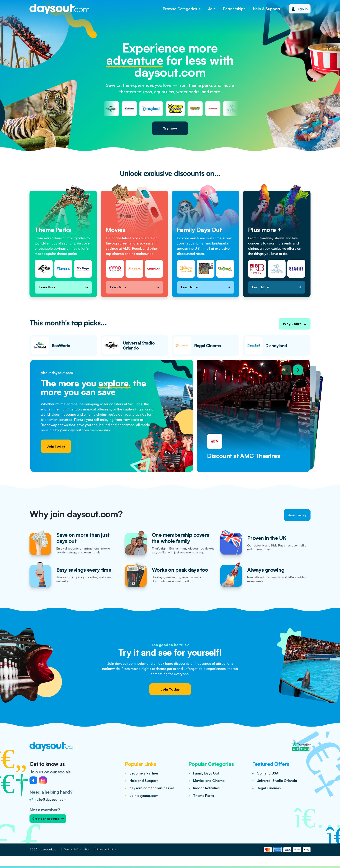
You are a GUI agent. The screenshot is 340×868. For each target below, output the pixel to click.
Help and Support (144, 781)
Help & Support (267, 9)
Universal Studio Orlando (277, 781)
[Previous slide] (287, 370)
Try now (170, 128)
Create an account (48, 819)
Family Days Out (206, 773)
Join (212, 9)
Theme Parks (204, 796)
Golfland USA (268, 773)
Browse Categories (181, 9)
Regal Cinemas (269, 788)
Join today (56, 446)
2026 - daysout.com (44, 849)
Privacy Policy (106, 849)
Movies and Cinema (209, 781)
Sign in (300, 9)
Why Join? (295, 324)
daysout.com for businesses (152, 788)
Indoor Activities (206, 788)
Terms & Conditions (78, 849)
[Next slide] (298, 370)
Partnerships (234, 9)
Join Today (170, 689)
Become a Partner (144, 773)
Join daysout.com (144, 796)
